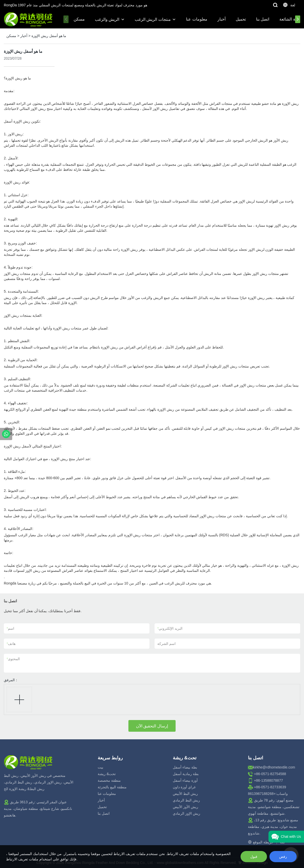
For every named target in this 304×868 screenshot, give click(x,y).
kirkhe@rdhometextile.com (274, 767)
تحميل (241, 19)
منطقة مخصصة (109, 780)
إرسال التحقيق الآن (152, 726)
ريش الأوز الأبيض (185, 807)
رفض (283, 857)
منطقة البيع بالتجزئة (112, 787)
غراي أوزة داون (184, 787)
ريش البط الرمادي (186, 800)
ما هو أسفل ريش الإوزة (49, 36)
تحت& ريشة (107, 774)
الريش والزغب (107, 19)
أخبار (222, 19)
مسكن (79, 19)
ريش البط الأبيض (185, 794)
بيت (100, 767)
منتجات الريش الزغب (153, 19)
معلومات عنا (197, 19)
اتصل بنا (263, 19)
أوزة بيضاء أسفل (185, 780)
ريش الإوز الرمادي (187, 813)
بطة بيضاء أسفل (185, 767)
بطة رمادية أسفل (186, 774)
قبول (254, 857)
